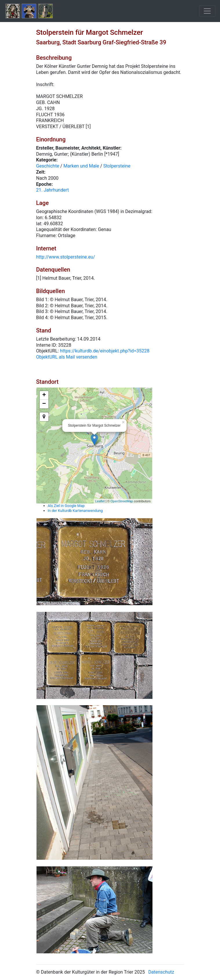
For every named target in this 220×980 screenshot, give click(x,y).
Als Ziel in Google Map (66, 506)
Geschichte (48, 166)
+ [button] (44, 395)
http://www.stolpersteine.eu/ (66, 257)
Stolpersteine (117, 166)
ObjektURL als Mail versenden (67, 357)
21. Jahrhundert (53, 190)
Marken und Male (81, 166)
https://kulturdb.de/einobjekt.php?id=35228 (105, 351)
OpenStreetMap (122, 501)
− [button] (44, 404)
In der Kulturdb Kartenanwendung (75, 511)
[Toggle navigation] (207, 11)
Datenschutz (161, 972)
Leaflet (100, 501)
